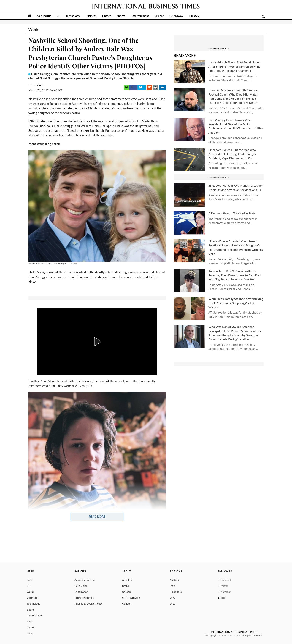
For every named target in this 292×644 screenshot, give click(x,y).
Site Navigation (131, 598)
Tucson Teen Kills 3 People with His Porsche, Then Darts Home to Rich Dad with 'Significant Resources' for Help (234, 275)
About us (127, 580)
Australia (175, 580)
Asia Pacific (44, 16)
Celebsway (176, 16)
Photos (31, 628)
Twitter (223, 586)
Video (30, 633)
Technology (73, 16)
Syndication (81, 592)
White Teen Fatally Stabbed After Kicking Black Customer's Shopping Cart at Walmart (236, 303)
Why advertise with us (219, 48)
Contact (127, 604)
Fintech (107, 16)
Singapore (176, 592)
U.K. (172, 598)
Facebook (225, 580)
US (58, 16)
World (30, 592)
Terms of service (84, 598)
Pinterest (224, 592)
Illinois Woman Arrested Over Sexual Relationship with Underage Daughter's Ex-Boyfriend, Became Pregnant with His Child (236, 247)
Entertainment (140, 16)
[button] (97, 342)
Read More (97, 517)
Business (91, 16)
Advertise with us (85, 580)
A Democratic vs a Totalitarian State (232, 213)
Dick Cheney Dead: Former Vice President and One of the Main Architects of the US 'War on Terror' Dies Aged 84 (236, 126)
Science (159, 16)
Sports (121, 16)
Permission (81, 586)
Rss (222, 598)
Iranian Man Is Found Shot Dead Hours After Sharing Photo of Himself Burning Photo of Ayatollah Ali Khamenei (234, 66)
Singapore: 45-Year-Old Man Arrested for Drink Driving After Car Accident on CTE (236, 187)
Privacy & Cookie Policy (89, 604)
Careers (127, 592)
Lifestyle (194, 16)
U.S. (172, 604)
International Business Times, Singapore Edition (146, 6)
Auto (30, 622)
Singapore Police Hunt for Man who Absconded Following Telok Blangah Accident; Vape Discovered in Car (232, 154)
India (30, 580)
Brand (126, 586)
